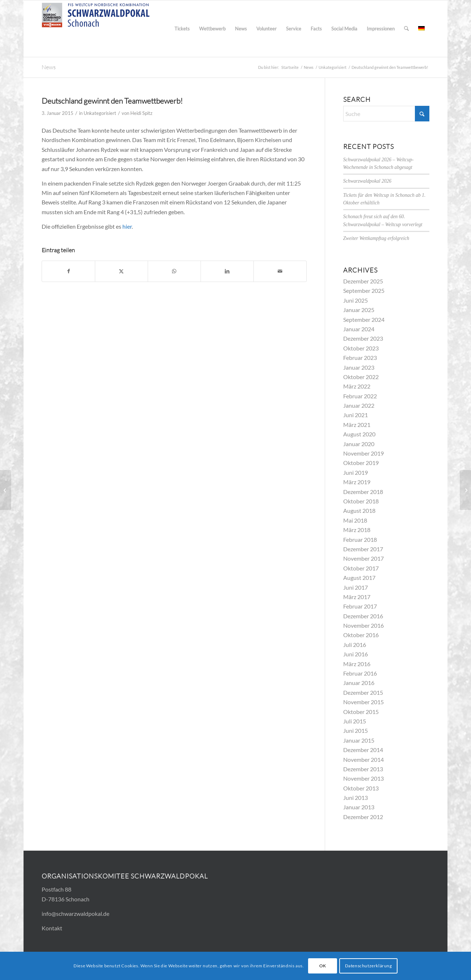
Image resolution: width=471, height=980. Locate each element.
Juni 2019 (356, 472)
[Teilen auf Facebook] (68, 271)
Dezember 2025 (363, 281)
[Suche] (406, 29)
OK (323, 966)
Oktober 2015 (361, 712)
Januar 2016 (359, 683)
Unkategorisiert (100, 113)
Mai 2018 (355, 520)
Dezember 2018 (363, 492)
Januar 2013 (359, 807)
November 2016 (363, 625)
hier (127, 226)
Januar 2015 (359, 740)
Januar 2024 (359, 329)
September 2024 (364, 319)
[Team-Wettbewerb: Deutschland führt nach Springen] (6, 490)
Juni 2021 (356, 415)
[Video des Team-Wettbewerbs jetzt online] (465, 490)
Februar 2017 (360, 606)
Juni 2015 (356, 730)
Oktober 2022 (361, 377)
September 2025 (364, 290)
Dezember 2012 (363, 817)
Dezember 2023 (363, 338)
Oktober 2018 (361, 501)
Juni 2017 (356, 587)
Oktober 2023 (361, 348)
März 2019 (357, 482)
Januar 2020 (359, 444)
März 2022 (357, 386)
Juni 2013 (356, 798)
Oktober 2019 (361, 463)
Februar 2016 (360, 673)
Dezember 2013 (363, 769)
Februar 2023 (360, 358)
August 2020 (359, 434)
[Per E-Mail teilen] (280, 271)
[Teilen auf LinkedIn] (227, 271)
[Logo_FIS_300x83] (96, 29)
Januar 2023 (359, 367)
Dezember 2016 (363, 616)
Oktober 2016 (361, 635)
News (49, 67)
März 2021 (357, 425)
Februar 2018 (360, 539)
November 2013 (363, 778)
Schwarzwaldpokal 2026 (367, 181)
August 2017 (359, 578)
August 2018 (359, 510)
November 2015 (363, 702)
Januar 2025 (359, 310)
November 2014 (363, 759)
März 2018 (357, 530)
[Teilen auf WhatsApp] (174, 271)
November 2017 (363, 558)
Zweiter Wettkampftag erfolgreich (376, 238)
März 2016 (357, 664)
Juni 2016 (356, 654)
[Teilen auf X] (121, 271)
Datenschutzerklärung (369, 966)
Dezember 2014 (363, 750)
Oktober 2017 (361, 568)
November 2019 (363, 453)
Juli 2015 (355, 721)
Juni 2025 (356, 300)
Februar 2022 (360, 396)
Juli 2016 (355, 645)
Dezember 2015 (363, 692)
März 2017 (357, 597)
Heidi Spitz (141, 113)
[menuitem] (182, 29)
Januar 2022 (359, 405)
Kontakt (52, 928)
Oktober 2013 (361, 788)
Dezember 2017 (363, 549)
